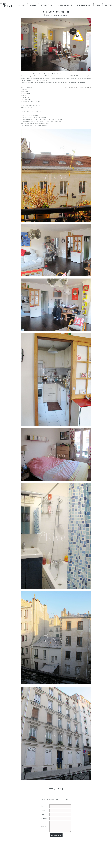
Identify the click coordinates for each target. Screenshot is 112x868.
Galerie (33, 5)
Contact (108, 5)
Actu (98, 5)
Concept (22, 5)
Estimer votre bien (84, 5)
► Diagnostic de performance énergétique (78, 88)
